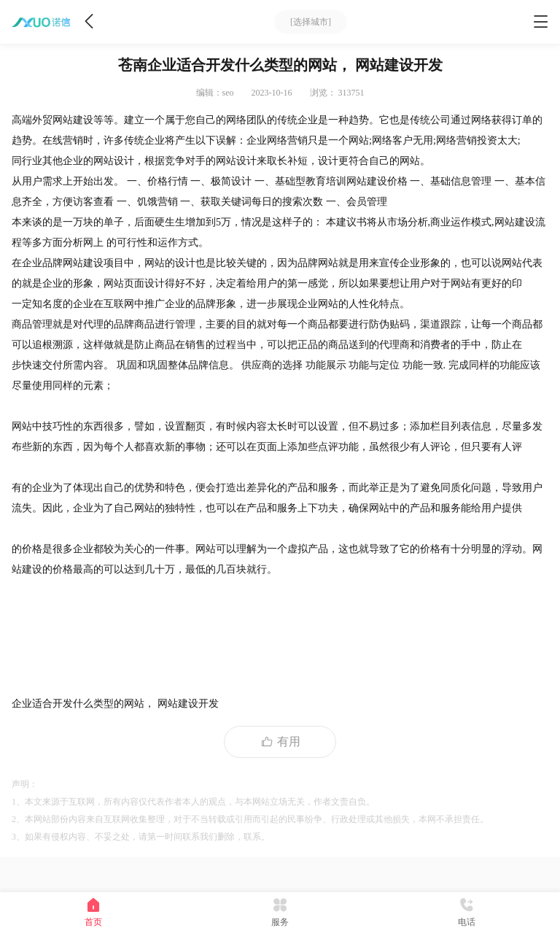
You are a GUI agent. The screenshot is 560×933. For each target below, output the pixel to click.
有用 (280, 742)
